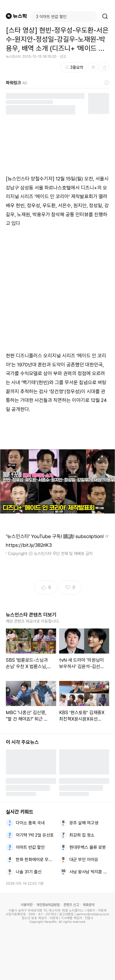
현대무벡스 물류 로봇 (88, 847)
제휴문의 (89, 905)
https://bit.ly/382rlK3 (29, 545)
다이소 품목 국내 (30, 823)
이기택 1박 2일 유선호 (35, 835)
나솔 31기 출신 (29, 872)
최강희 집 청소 (82, 835)
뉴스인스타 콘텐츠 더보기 (31, 615)
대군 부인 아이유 (84, 860)
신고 (63, 57)
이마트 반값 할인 (30, 847)
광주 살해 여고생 (84, 823)
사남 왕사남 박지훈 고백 (89, 872)
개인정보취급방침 (48, 905)
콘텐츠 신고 (71, 905)
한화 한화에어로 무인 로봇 (36, 860)
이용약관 (27, 905)
